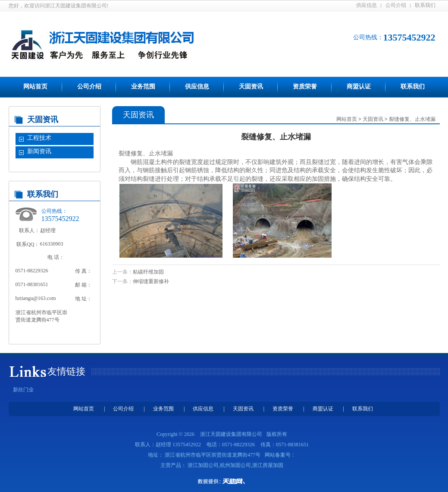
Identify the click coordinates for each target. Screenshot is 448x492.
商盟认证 (359, 87)
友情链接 (66, 371)
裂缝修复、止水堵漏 (412, 119)
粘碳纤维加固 (148, 272)
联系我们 (425, 5)
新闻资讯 (39, 151)
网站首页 (35, 87)
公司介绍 (396, 5)
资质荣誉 (305, 87)
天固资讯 (251, 87)
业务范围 (143, 87)
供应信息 (367, 5)
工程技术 (39, 138)
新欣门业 (23, 390)
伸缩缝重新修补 (151, 281)
